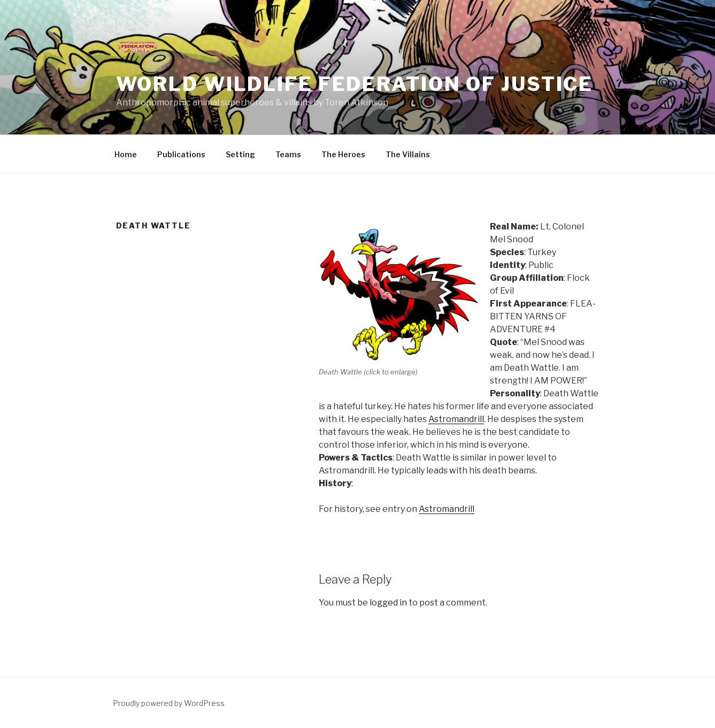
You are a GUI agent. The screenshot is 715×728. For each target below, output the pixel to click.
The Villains (408, 154)
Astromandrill (456, 419)
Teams (288, 154)
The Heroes (343, 154)
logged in (388, 603)
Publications (181, 154)
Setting (240, 154)
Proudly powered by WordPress (169, 703)
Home (126, 154)
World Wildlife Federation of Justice (355, 84)
